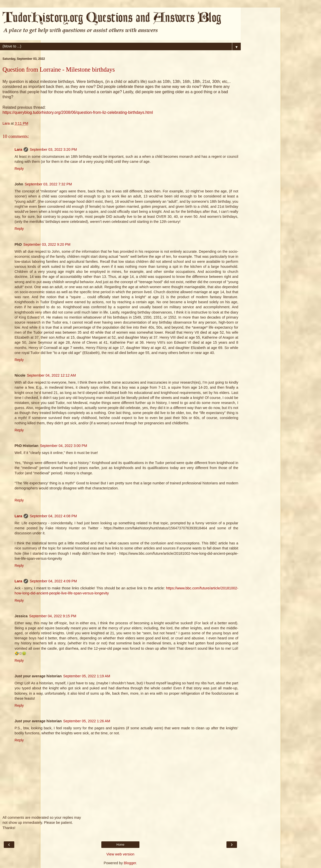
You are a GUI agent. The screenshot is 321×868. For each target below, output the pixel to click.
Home (120, 845)
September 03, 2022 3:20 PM (53, 149)
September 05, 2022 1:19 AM (87, 676)
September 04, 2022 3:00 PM (63, 446)
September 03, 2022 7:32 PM (48, 184)
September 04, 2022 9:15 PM (53, 616)
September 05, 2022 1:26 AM (87, 721)
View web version (120, 854)
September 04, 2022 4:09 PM (53, 581)
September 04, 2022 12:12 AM (51, 375)
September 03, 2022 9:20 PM (47, 244)
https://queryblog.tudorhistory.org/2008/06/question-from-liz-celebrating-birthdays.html (78, 112)
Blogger (130, 863)
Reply (19, 169)
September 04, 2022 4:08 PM (53, 516)
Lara (18, 149)
